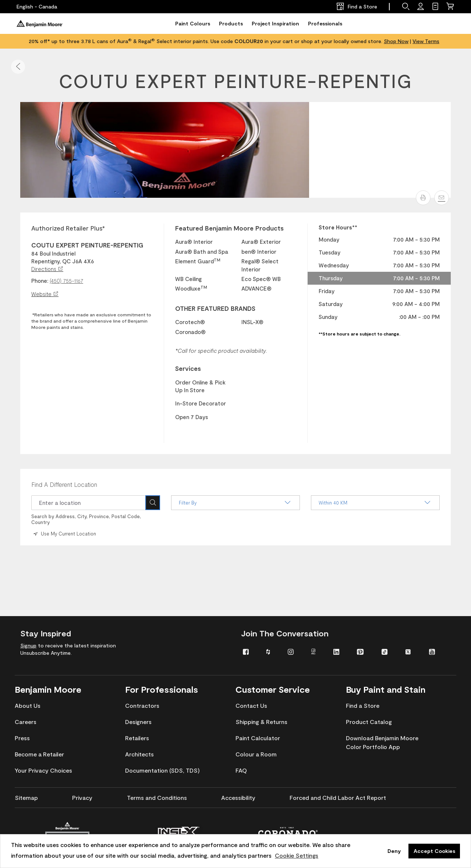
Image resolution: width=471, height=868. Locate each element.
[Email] (442, 198)
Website (45, 294)
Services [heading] (188, 368)
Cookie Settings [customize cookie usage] (297, 855)
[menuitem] (249, 651)
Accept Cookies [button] (434, 851)
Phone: (40, 281)
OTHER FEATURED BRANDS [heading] (215, 308)
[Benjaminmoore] (40, 24)
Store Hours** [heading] (338, 227)
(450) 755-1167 (66, 281)
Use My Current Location (64, 534)
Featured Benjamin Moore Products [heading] (229, 228)
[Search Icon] (153, 503)
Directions (47, 269)
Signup (28, 645)
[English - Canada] (37, 7)
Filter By (235, 503)
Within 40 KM (375, 503)
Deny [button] (394, 851)
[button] (18, 67)
